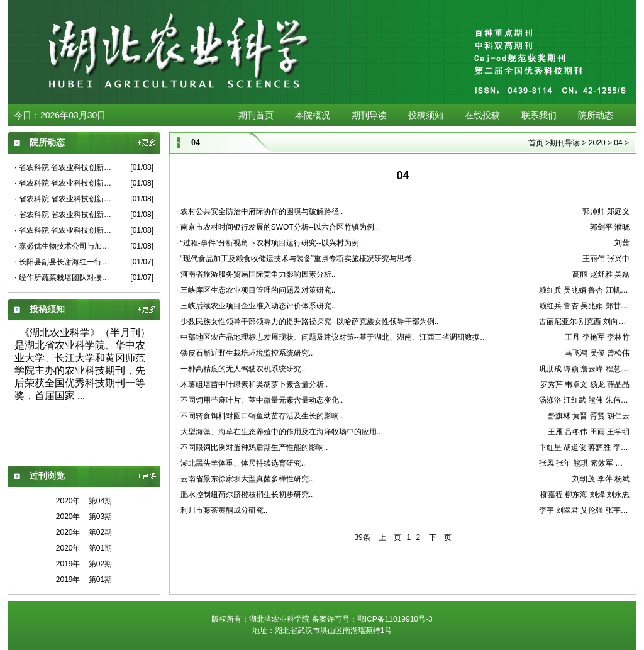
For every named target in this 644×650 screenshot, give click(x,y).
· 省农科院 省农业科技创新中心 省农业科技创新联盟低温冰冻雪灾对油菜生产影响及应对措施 (63, 230)
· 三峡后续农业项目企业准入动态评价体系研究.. (256, 306)
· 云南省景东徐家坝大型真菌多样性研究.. (244, 479)
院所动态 (596, 115)
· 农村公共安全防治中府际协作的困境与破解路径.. (259, 211)
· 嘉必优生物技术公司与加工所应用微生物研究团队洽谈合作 (63, 246)
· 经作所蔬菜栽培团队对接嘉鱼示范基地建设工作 (63, 277)
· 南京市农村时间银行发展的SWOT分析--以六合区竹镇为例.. (277, 227)
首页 (536, 143)
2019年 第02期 (84, 564)
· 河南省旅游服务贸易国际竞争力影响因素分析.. (256, 274)
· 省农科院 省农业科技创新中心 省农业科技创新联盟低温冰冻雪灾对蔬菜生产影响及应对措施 (63, 183)
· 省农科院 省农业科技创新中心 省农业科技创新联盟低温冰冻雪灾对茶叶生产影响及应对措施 (63, 215)
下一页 (440, 537)
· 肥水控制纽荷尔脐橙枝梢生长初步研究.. (244, 495)
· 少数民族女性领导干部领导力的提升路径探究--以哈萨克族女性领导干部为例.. (307, 322)
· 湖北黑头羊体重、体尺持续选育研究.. (241, 463)
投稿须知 (426, 115)
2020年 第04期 (84, 501)
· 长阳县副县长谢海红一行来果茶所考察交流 (63, 262)
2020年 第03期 (84, 517)
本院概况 (313, 115)
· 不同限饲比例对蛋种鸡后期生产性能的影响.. (252, 447)
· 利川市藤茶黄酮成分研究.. (222, 510)
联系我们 (539, 115)
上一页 (390, 537)
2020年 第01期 (84, 548)
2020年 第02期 (84, 532)
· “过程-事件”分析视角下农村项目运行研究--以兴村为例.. (269, 243)
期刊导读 (369, 115)
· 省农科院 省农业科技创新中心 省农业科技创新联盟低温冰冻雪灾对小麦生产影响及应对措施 (63, 167)
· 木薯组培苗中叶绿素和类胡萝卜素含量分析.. (252, 384)
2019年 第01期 (84, 580)
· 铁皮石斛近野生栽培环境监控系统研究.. (244, 353)
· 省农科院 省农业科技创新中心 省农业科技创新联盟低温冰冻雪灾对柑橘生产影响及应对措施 (63, 199)
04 (618, 143)
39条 (362, 537)
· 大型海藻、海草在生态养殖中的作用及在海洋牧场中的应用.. (278, 432)
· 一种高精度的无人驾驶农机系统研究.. (241, 369)
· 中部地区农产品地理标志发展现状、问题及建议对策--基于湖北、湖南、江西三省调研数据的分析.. (335, 337)
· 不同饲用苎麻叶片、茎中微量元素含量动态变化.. (259, 400)
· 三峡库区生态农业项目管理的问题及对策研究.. (256, 290)
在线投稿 (482, 115)
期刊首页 (256, 115)
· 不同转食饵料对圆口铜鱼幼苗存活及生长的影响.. (259, 416)
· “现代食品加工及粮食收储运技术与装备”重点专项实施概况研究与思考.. (296, 259)
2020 (597, 143)
